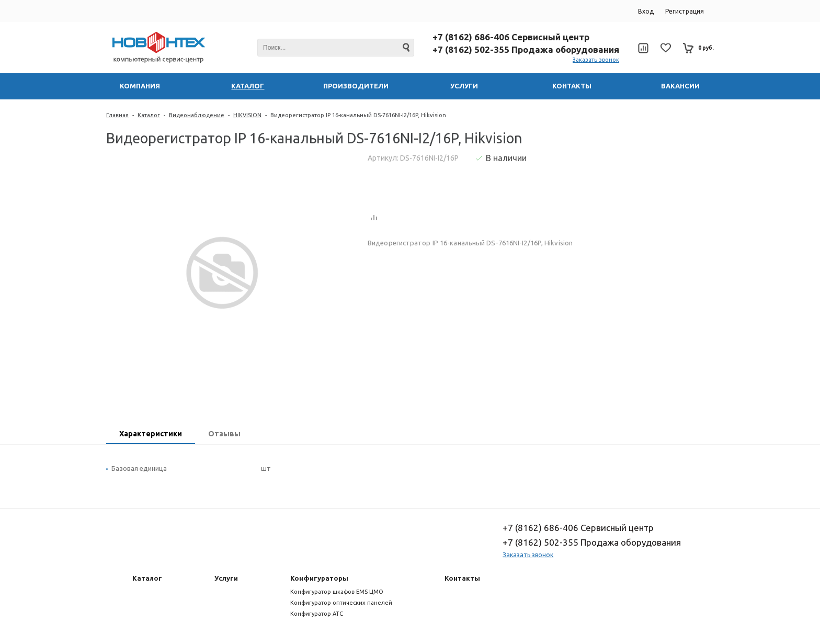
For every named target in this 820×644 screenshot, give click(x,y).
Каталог (149, 115)
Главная (117, 115)
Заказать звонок (596, 60)
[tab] (151, 435)
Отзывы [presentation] (224, 434)
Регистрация (685, 11)
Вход (646, 11)
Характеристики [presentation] (151, 434)
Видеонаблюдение (197, 115)
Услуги (226, 578)
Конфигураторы (319, 578)
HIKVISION (247, 115)
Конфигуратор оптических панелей (341, 603)
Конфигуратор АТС (317, 614)
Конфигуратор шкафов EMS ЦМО (337, 592)
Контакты (462, 578)
